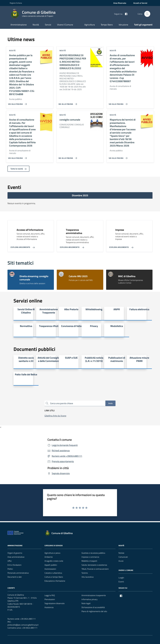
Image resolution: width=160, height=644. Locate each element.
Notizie (121, 553)
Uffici (10, 561)
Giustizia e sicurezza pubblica (93, 553)
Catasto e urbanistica (53, 573)
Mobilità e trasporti (89, 561)
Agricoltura (90, 25)
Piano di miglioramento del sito (94, 611)
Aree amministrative (16, 557)
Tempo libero (107, 25)
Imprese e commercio (90, 557)
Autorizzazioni (50, 569)
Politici (10, 569)
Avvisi (121, 561)
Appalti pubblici (51, 565)
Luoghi (121, 578)
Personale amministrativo (18, 573)
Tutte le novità (18, 169)
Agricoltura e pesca (52, 553)
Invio (110, 403)
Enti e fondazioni (14, 565)
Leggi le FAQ (50, 595)
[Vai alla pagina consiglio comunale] (67, 157)
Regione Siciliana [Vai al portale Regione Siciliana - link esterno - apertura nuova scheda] (16, 3)
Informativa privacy (89, 599)
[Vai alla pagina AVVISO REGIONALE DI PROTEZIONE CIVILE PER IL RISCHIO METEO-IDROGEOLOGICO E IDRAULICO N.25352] (67, 103)
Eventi (121, 582)
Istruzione (123, 25)
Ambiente (49, 557)
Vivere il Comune (65, 25)
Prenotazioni (50, 599)
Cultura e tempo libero (54, 577)
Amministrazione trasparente (94, 595)
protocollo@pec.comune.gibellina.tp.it (23, 625)
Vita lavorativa (87, 577)
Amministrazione (19, 25)
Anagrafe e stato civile (54, 561)
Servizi (48, 25)
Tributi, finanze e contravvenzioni (95, 569)
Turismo (85, 573)
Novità (36, 25)
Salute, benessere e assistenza (94, 565)
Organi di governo (15, 553)
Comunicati (123, 557)
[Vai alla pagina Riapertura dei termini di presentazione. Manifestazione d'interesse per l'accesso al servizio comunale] (118, 157)
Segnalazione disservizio (54, 603)
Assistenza (49, 607)
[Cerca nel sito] (147, 14)
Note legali (86, 603)
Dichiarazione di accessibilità (93, 607)
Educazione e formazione (55, 581)
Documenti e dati (15, 577)
